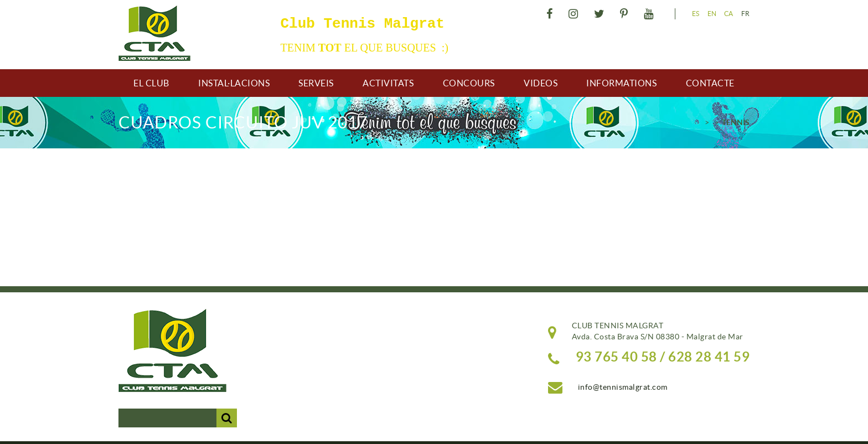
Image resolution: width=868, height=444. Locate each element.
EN (712, 14)
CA (729, 14)
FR (746, 14)
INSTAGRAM (575, 14)
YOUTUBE (650, 14)
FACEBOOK (551, 14)
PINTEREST (626, 14)
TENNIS (736, 122)
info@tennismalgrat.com (623, 387)
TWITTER (601, 14)
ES (696, 14)
